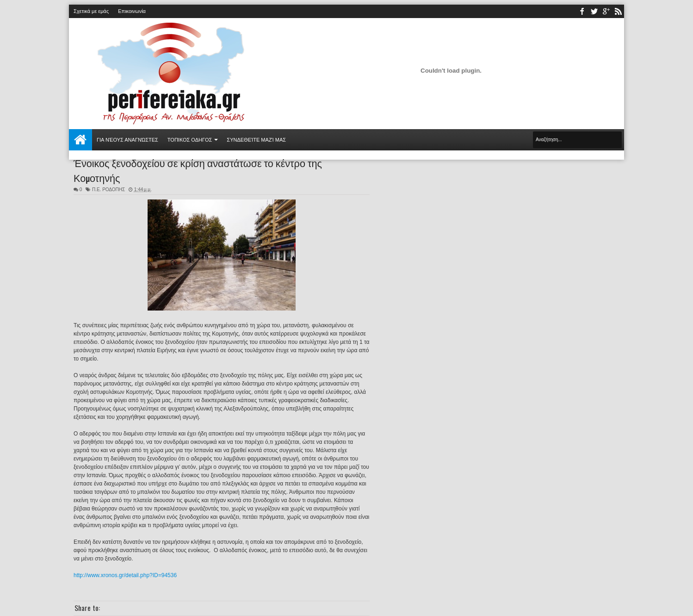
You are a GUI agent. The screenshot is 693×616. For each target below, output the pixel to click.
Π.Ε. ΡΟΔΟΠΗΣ (108, 190)
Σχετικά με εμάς (91, 11)
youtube (606, 11)
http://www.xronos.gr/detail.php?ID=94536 (125, 575)
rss (618, 11)
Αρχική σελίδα (80, 140)
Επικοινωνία (132, 11)
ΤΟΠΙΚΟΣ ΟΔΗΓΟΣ (190, 140)
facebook (582, 11)
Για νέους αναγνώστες (127, 140)
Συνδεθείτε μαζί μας (256, 140)
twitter (594, 11)
